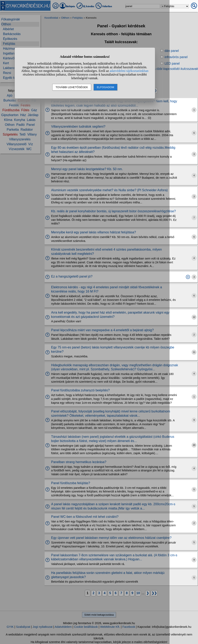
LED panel (172, 64)
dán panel (172, 51)
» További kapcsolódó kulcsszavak (173, 69)
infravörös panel (176, 57)
